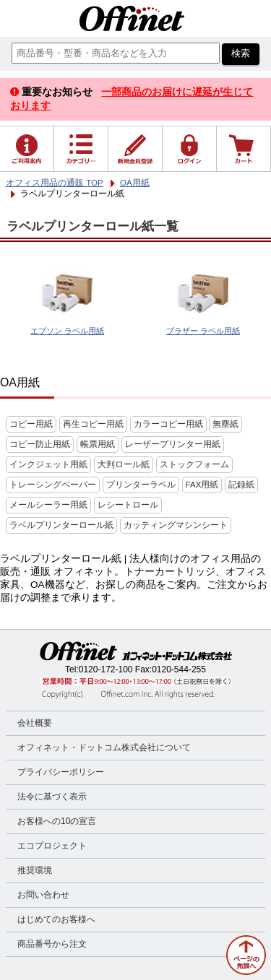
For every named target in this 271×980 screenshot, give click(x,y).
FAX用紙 (202, 485)
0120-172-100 (106, 669)
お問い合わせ (43, 895)
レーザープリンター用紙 (173, 444)
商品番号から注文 (52, 944)
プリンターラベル (141, 485)
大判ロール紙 (124, 464)
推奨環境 (35, 870)
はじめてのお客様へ (56, 919)
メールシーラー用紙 (48, 505)
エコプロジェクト (52, 846)
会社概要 (35, 723)
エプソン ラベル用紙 (67, 331)
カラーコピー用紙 (168, 424)
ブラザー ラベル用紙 (203, 331)
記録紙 (241, 485)
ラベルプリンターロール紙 (61, 525)
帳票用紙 (98, 444)
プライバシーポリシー (61, 772)
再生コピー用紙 (93, 424)
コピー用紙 (31, 424)
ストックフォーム (194, 464)
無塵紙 (225, 424)
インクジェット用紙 (48, 464)
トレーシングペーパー (53, 485)
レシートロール (128, 505)
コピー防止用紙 (40, 444)
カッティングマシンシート (176, 525)
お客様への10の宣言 (57, 821)
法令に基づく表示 (52, 797)
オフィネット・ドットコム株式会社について (104, 747)
